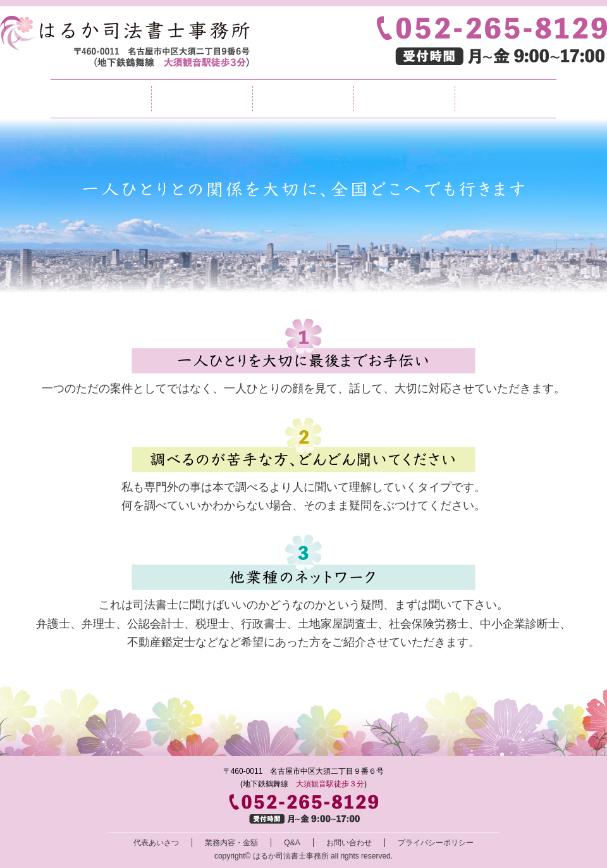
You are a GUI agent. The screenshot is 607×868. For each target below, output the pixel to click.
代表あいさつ (156, 843)
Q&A (404, 99)
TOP (101, 99)
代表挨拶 (202, 99)
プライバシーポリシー (436, 843)
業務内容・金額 (303, 99)
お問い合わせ (506, 99)
